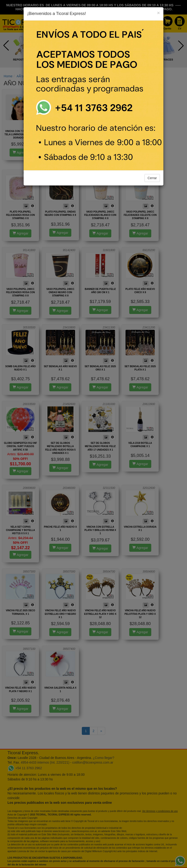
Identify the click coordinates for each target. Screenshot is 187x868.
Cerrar (152, 178)
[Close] (158, 13)
